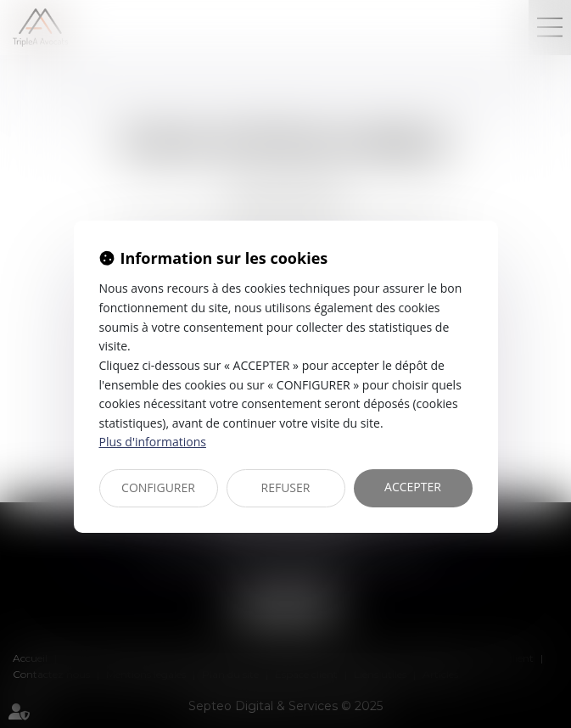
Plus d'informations (153, 442)
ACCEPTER (413, 487)
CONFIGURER (158, 487)
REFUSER (286, 487)
